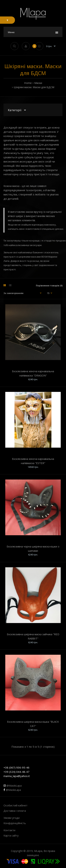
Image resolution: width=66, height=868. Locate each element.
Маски (38, 83)
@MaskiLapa (13, 786)
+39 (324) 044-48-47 (16, 772)
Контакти (9, 830)
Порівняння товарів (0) (49, 286)
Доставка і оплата (15, 811)
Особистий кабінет (15, 805)
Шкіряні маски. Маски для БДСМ (34, 87)
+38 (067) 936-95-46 (16, 767)
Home (28, 83)
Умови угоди (12, 818)
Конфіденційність (15, 823)
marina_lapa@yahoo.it (17, 776)
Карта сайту (11, 835)
